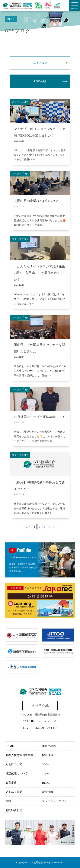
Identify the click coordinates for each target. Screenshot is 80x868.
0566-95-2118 (44, 721)
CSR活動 (40, 81)
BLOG (46, 783)
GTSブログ (40, 63)
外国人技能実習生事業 (19, 755)
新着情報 (48, 792)
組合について (14, 764)
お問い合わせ (14, 810)
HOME (10, 746)
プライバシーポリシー (56, 801)
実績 (8, 801)
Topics (46, 773)
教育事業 (11, 783)
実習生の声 (49, 746)
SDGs (45, 764)
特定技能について (17, 773)
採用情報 (48, 755)
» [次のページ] (54, 527)
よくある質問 (14, 792)
